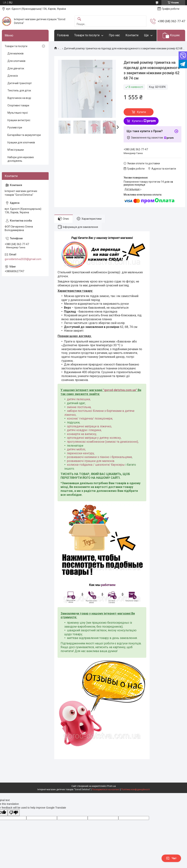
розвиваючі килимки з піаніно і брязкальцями (99, 457)
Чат (171, 858)
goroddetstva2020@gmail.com (23, 259)
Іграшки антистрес (19, 120)
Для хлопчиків (16, 61)
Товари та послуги (87, 35)
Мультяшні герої (18, 113)
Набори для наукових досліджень (21, 159)
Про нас (114, 35)
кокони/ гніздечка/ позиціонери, (90, 418)
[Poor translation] (14, 813)
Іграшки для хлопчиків (21, 142)
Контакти (132, 35)
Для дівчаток (16, 68)
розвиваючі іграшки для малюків (91, 461)
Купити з (144, 121)
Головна (63, 35)
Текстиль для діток (19, 90)
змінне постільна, (79, 407)
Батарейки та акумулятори (24, 135)
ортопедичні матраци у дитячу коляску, (94, 438)
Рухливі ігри (15, 127)
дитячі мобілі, (76, 449)
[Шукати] (79, 19)
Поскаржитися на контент (106, 789)
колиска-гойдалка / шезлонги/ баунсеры (96, 465)
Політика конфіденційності (135, 789)
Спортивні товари (18, 105)
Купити (141, 112)
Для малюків (16, 53)
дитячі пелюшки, (79, 399)
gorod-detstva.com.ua (120, 390)
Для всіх (13, 76)
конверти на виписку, (82, 434)
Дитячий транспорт (20, 83)
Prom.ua (111, 786)
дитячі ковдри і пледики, (84, 430)
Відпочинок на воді (19, 98)
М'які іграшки (16, 150)
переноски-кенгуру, (81, 453)
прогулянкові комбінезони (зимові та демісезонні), (103, 442)
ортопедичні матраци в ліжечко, (89, 426)
